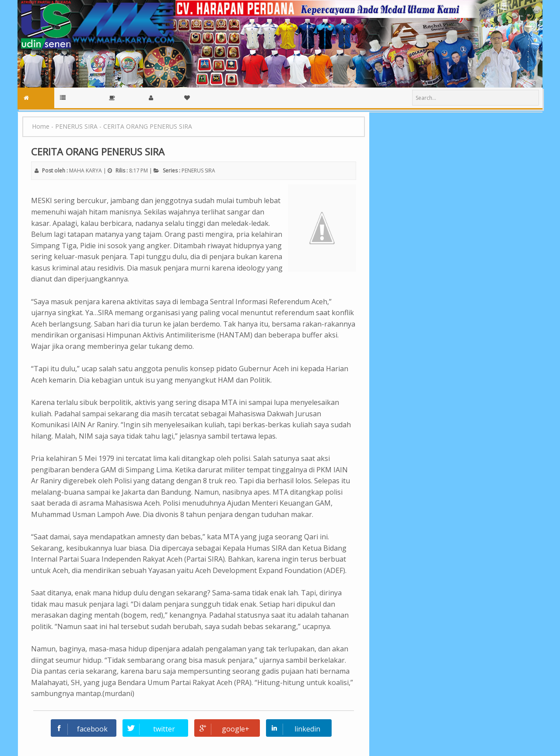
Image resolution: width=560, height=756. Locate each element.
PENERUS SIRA (198, 171)
